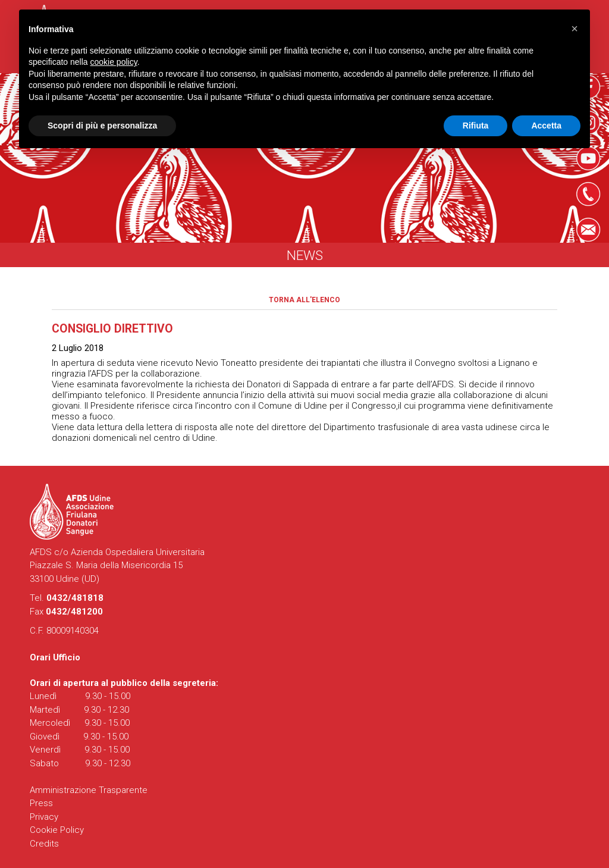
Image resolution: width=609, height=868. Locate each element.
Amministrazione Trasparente (89, 790)
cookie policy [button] (114, 62)
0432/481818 (75, 598)
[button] (575, 29)
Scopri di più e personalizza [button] (102, 126)
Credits (44, 844)
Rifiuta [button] (476, 126)
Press (41, 803)
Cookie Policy (57, 830)
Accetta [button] (546, 126)
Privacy (44, 817)
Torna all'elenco (304, 300)
